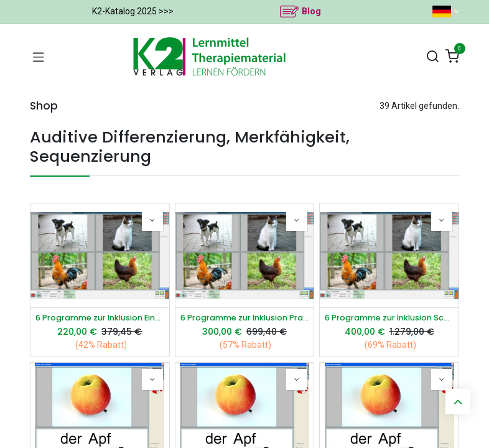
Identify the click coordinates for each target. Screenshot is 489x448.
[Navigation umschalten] (39, 57)
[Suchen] (432, 57)
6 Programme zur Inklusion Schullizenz (389, 318)
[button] (152, 220)
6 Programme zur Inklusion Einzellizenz (100, 318)
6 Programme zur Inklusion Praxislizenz (245, 318)
